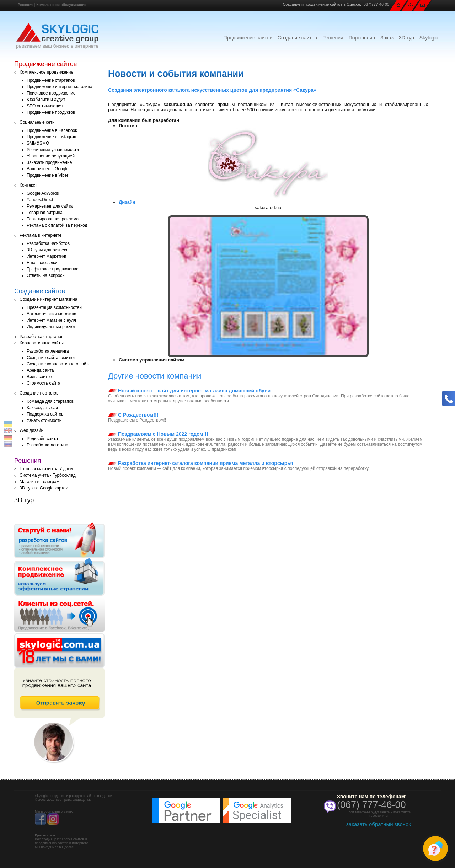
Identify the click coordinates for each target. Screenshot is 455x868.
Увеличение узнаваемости (53, 150)
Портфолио (362, 38)
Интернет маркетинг (47, 256)
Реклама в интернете (41, 235)
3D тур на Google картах (44, 488)
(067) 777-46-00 (371, 805)
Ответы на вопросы (46, 275)
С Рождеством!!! (133, 415)
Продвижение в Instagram (52, 137)
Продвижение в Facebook (52, 130)
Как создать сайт (43, 408)
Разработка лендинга (48, 351)
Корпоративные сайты (42, 343)
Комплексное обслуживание (61, 5)
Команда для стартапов (50, 401)
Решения (26, 5)
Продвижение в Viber (47, 175)
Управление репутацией (51, 156)
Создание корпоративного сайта (59, 364)
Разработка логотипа (47, 445)
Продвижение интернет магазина (60, 87)
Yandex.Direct (40, 200)
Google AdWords (43, 193)
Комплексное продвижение (46, 72)
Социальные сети (37, 122)
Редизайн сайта (42, 439)
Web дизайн (31, 430)
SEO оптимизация (45, 106)
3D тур (406, 38)
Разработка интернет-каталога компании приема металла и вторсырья (201, 463)
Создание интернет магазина (48, 299)
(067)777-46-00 (376, 4)
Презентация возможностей (54, 307)
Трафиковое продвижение (53, 269)
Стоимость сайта (44, 383)
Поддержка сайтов (45, 414)
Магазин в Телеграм (39, 482)
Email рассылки (42, 263)
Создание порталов (39, 393)
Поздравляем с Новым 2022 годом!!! (158, 434)
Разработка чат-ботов (48, 243)
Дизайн (127, 202)
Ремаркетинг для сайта (50, 206)
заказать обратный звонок (379, 824)
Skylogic (429, 38)
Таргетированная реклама (53, 219)
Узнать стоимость (44, 420)
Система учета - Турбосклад (48, 475)
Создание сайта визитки (51, 358)
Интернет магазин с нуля (51, 320)
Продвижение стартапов (51, 80)
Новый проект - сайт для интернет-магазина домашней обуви (189, 391)
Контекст (28, 185)
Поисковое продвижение (51, 93)
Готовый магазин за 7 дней (46, 469)
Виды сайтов (39, 377)
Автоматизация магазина (52, 314)
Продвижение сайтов (248, 38)
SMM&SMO (38, 143)
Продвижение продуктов (51, 112)
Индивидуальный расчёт (51, 327)
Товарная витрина (45, 213)
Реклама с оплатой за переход (57, 225)
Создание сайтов (297, 38)
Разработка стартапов (41, 337)
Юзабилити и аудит (46, 100)
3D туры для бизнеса (48, 250)
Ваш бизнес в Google (48, 169)
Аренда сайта (40, 370)
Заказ (387, 38)
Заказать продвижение (49, 162)
